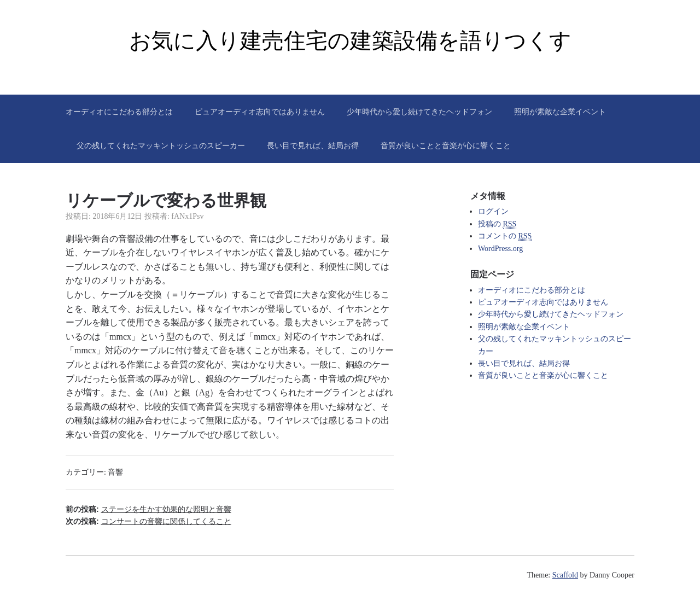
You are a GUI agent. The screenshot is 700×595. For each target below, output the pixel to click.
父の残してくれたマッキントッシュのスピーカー (161, 145)
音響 (115, 472)
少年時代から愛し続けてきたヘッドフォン (419, 112)
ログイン (493, 211)
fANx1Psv (187, 216)
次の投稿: (148, 521)
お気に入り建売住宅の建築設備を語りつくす (350, 40)
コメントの (505, 236)
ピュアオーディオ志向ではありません (260, 112)
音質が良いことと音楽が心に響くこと (446, 145)
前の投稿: (148, 509)
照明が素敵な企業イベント (560, 112)
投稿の (497, 224)
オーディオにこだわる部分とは (119, 112)
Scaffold (565, 575)
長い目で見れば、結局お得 (313, 145)
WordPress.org (500, 249)
